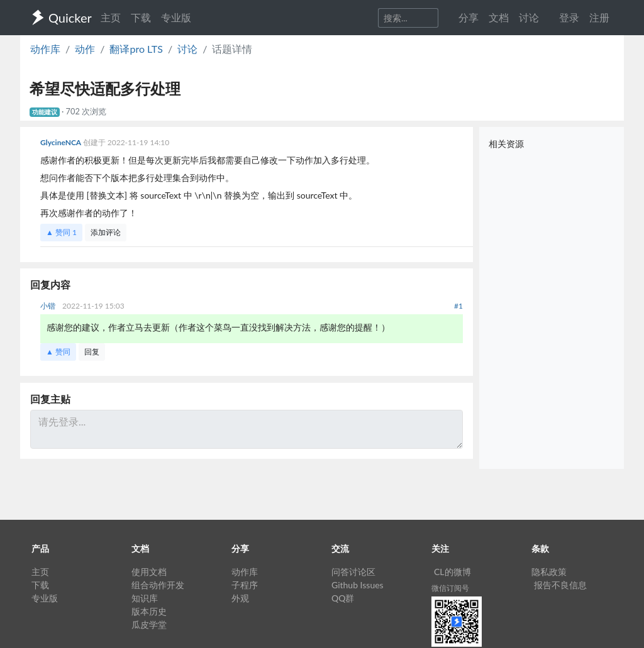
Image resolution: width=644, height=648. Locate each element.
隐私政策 (549, 572)
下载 (141, 17)
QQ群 (343, 598)
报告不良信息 (560, 585)
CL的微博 (452, 572)
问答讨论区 (353, 572)
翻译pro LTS (136, 49)
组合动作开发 (158, 585)
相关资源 (506, 144)
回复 (92, 352)
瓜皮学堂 (149, 624)
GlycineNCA (62, 142)
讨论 (187, 49)
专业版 (176, 17)
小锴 (49, 306)
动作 (85, 49)
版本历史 (149, 611)
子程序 (245, 585)
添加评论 (106, 232)
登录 (569, 17)
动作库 (45, 49)
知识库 (145, 598)
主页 (111, 17)
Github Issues (358, 585)
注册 (599, 17)
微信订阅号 (450, 588)
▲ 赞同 (61, 232)
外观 (240, 598)
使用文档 (149, 572)
